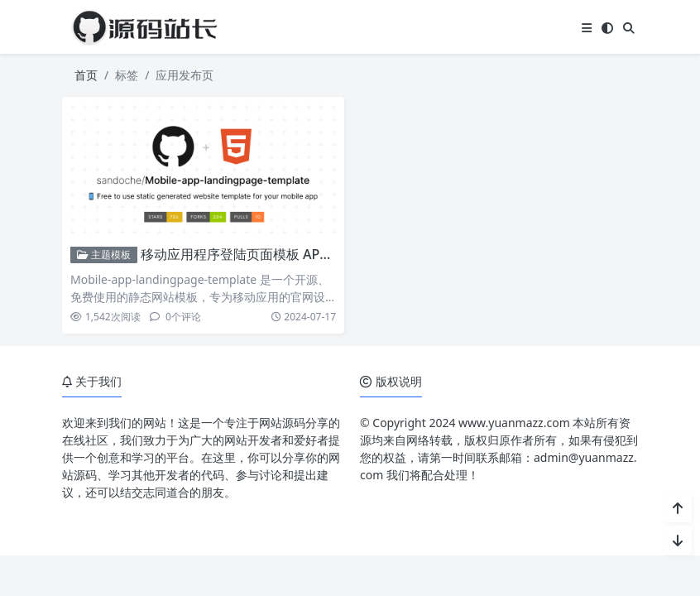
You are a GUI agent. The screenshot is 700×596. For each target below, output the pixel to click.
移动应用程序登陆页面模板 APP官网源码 (261, 254)
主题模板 (104, 255)
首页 (86, 75)
